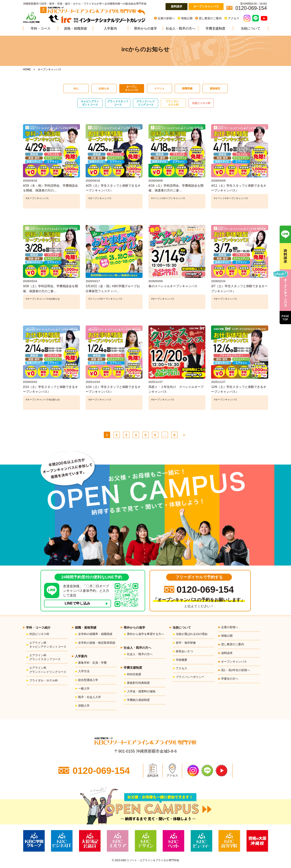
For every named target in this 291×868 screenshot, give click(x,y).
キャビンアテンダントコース (90, 103)
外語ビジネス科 (201, 103)
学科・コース (41, 28)
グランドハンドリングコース (146, 103)
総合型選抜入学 (88, 680)
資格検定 (215, 88)
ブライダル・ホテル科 (173, 103)
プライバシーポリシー (190, 677)
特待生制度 (134, 674)
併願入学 (84, 706)
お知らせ (104, 88)
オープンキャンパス (206, 6)
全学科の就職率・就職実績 (95, 634)
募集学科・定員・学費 (92, 663)
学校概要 (182, 660)
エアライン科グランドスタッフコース (45, 657)
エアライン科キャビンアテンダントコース (48, 645)
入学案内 (110, 28)
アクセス (234, 18)
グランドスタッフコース (118, 103)
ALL (76, 88)
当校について (250, 28)
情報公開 (187, 18)
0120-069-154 (205, 590)
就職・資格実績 (86, 628)
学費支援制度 (215, 28)
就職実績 (187, 88)
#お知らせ (54, 299)
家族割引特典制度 (138, 683)
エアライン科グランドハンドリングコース (48, 670)
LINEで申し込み (77, 603)
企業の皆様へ (166, 18)
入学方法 (84, 671)
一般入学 (84, 689)
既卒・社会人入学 (90, 697)
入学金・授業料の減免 (141, 691)
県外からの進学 (145, 28)
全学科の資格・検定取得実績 (97, 643)
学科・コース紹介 (38, 628)
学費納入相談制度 (138, 700)
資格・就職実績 (75, 28)
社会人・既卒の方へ (181, 28)
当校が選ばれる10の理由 (192, 634)
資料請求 (176, 6)
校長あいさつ (184, 651)
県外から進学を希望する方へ (145, 634)
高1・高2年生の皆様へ (235, 670)
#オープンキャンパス (37, 198)
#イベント (157, 198)
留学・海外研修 (186, 643)
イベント (159, 88)
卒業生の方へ (230, 679)
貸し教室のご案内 (210, 18)
